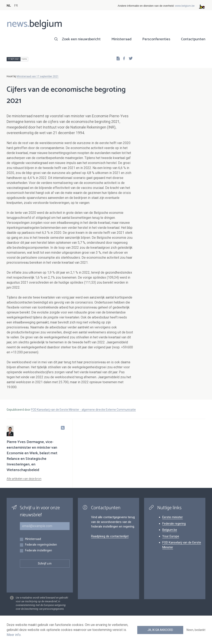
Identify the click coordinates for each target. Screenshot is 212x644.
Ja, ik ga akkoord (160, 630)
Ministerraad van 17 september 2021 (38, 76)
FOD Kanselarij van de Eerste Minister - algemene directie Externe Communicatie (83, 410)
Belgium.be (170, 530)
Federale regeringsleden (41, 545)
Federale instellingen (38, 551)
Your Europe (171, 536)
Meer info (14, 635)
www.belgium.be (185, 6)
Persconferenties (156, 39)
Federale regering (174, 524)
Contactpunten (193, 39)
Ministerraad (121, 39)
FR (16, 6)
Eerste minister (173, 517)
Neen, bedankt (196, 630)
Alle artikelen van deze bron (24, 479)
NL (9, 6)
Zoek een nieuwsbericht (81, 39)
